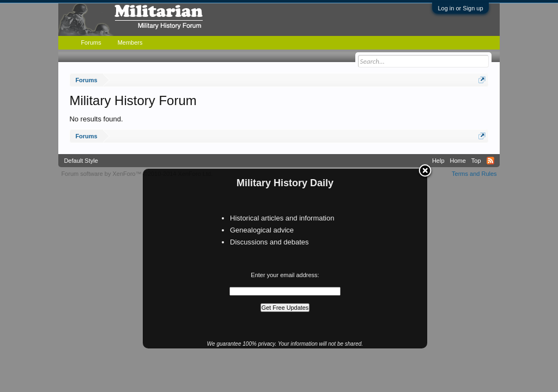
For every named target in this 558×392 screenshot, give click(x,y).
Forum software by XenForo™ (137, 174)
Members (130, 42)
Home (458, 161)
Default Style (81, 161)
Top (476, 161)
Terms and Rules (474, 174)
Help (438, 161)
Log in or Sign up (460, 8)
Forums (91, 42)
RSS (490, 161)
